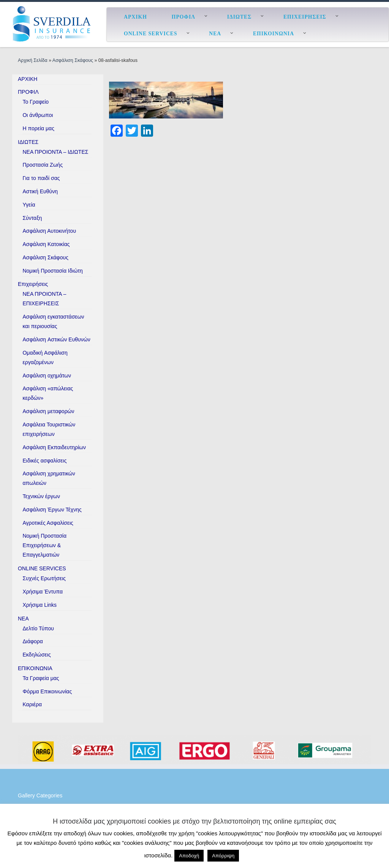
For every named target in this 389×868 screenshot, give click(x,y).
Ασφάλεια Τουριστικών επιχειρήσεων (49, 429)
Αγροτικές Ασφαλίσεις (48, 523)
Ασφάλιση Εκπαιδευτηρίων (54, 447)
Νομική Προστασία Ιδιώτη (52, 271)
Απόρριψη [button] (223, 856)
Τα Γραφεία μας (41, 678)
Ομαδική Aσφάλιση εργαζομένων (45, 357)
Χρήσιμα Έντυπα (43, 592)
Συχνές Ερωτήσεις (44, 578)
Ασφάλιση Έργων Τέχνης (52, 510)
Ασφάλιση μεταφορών (48, 411)
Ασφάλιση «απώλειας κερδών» (48, 393)
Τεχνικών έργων (41, 496)
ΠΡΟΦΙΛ (28, 92)
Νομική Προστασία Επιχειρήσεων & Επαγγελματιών (44, 545)
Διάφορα (32, 641)
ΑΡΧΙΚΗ (28, 79)
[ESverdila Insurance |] (53, 24)
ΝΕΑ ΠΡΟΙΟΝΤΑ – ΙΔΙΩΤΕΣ (55, 152)
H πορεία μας (38, 128)
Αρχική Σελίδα (33, 60)
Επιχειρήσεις (33, 284)
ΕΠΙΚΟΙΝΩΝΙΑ (35, 668)
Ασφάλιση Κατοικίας (46, 244)
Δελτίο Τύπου (38, 628)
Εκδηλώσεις (36, 655)
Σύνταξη (32, 218)
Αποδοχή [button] (189, 856)
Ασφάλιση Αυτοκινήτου (49, 231)
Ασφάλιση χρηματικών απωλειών (49, 478)
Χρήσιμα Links (40, 605)
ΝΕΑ (23, 619)
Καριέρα (32, 704)
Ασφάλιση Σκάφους (73, 60)
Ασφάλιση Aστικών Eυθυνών (56, 339)
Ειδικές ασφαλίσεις (44, 461)
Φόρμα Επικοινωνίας (47, 691)
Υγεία (29, 205)
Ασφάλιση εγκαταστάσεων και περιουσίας (53, 321)
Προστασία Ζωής (43, 165)
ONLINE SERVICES (42, 568)
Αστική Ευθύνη (40, 191)
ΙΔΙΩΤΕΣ (28, 142)
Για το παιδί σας (41, 178)
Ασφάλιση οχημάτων (47, 376)
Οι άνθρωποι (38, 115)
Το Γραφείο (36, 102)
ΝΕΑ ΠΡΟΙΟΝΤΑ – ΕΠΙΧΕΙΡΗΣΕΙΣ (44, 299)
